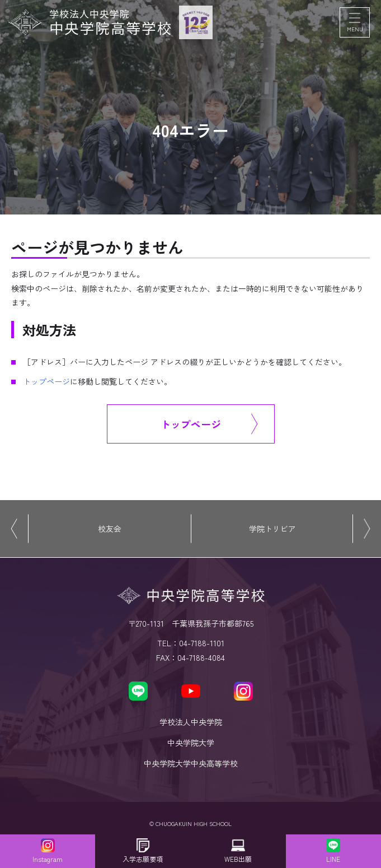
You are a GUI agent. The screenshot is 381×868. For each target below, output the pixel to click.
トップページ (46, 381)
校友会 (110, 529)
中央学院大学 (191, 743)
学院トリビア (272, 529)
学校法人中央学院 (191, 722)
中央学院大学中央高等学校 (191, 763)
